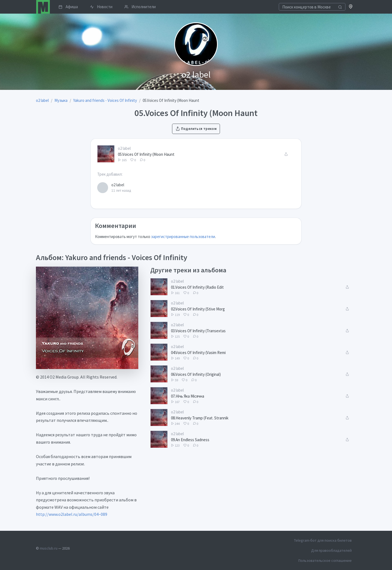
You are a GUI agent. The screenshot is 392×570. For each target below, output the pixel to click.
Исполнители (140, 7)
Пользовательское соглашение (325, 560)
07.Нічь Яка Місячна (188, 396)
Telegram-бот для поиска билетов (323, 540)
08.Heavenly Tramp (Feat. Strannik (200, 418)
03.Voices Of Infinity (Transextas (198, 331)
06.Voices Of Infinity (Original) (196, 374)
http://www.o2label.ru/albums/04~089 (72, 514)
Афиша (68, 7)
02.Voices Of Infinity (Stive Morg (198, 309)
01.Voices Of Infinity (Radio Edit (197, 287)
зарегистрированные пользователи (183, 237)
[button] (351, 7)
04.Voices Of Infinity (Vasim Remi (198, 353)
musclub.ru (49, 548)
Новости (101, 7)
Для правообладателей (331, 550)
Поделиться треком (196, 129)
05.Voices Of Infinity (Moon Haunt (146, 154)
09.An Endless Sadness (190, 440)
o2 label (124, 148)
